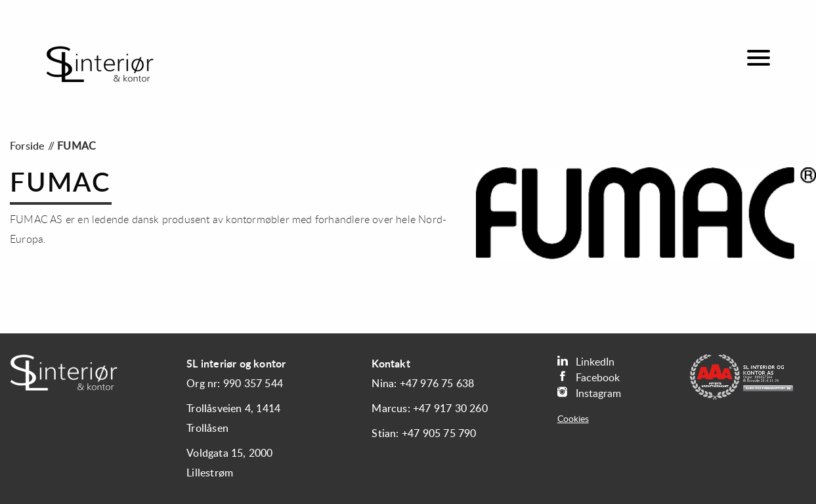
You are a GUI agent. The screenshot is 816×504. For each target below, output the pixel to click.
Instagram (589, 393)
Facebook (589, 377)
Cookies (573, 419)
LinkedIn (586, 361)
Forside (27, 146)
